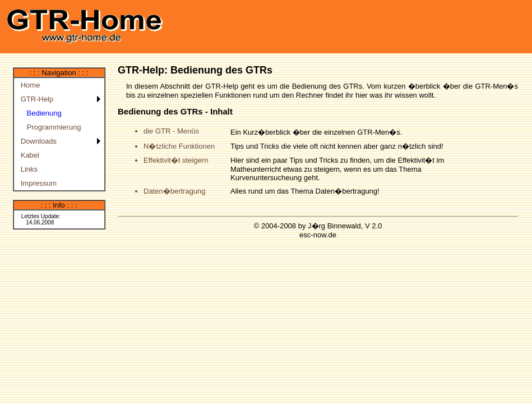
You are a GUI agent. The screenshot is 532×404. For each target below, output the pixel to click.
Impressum (37, 183)
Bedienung (39, 113)
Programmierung (49, 127)
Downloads (37, 141)
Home (29, 85)
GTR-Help (35, 99)
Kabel (28, 155)
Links (27, 169)
